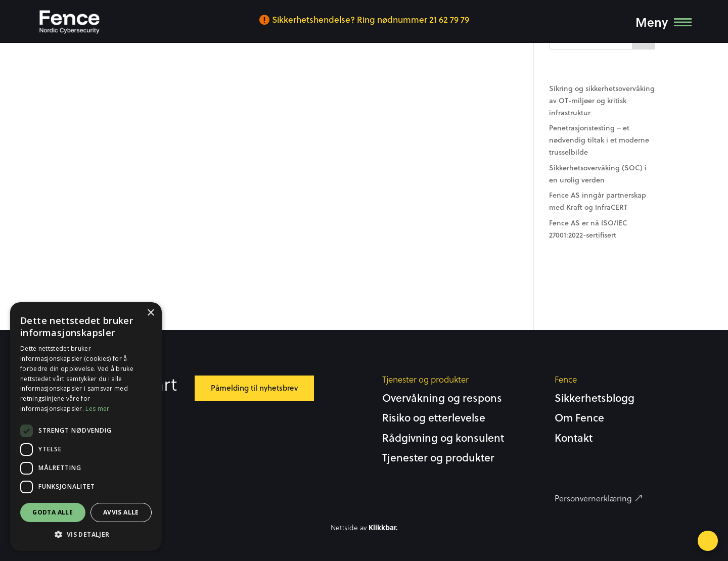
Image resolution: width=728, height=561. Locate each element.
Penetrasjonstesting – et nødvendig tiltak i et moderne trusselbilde (599, 140)
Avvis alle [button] (121, 512)
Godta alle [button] (53, 512)
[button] (86, 535)
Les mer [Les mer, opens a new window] (97, 409)
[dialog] (86, 427)
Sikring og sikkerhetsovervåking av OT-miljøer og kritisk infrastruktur (602, 101)
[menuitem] (69, 22)
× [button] (150, 313)
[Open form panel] (708, 541)
